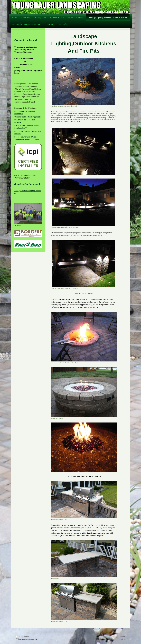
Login (123, 636)
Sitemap (27, 636)
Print (20, 636)
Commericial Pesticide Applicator (28, 117)
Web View (121, 639)
